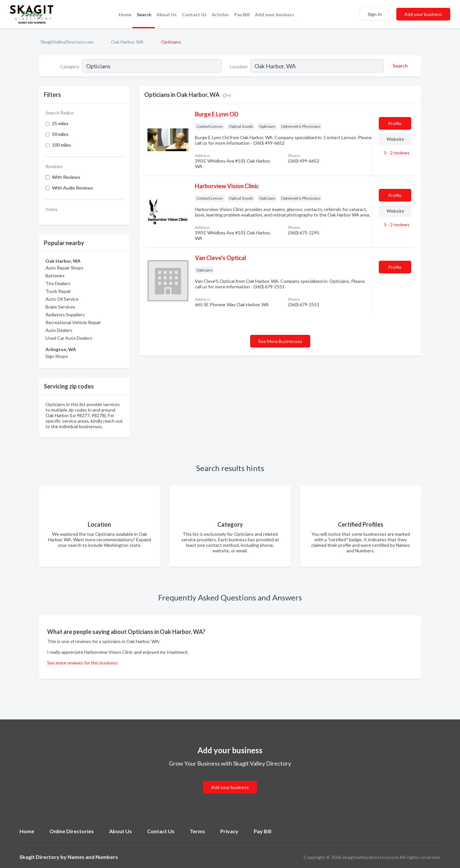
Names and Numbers (93, 857)
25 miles (60, 123)
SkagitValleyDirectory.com (67, 42)
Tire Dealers (58, 283)
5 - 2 (396, 153)
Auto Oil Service (62, 299)
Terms (197, 831)
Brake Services (60, 307)
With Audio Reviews (73, 188)
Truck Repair (58, 291)
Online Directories (72, 831)
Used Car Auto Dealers (69, 338)
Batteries (55, 276)
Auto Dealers (59, 330)
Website (395, 139)
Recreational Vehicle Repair (73, 322)
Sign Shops (57, 356)
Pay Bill (242, 14)
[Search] (399, 66)
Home (125, 14)
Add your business (275, 14)
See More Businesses (280, 341)
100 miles (62, 145)
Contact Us (194, 14)
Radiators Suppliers (65, 315)
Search (144, 14)
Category (70, 66)
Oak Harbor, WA (127, 42)
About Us (167, 14)
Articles (220, 14)
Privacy (229, 831)
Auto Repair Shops (64, 268)
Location (239, 66)
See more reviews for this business (83, 663)
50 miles (60, 134)
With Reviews (66, 177)
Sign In (375, 14)
